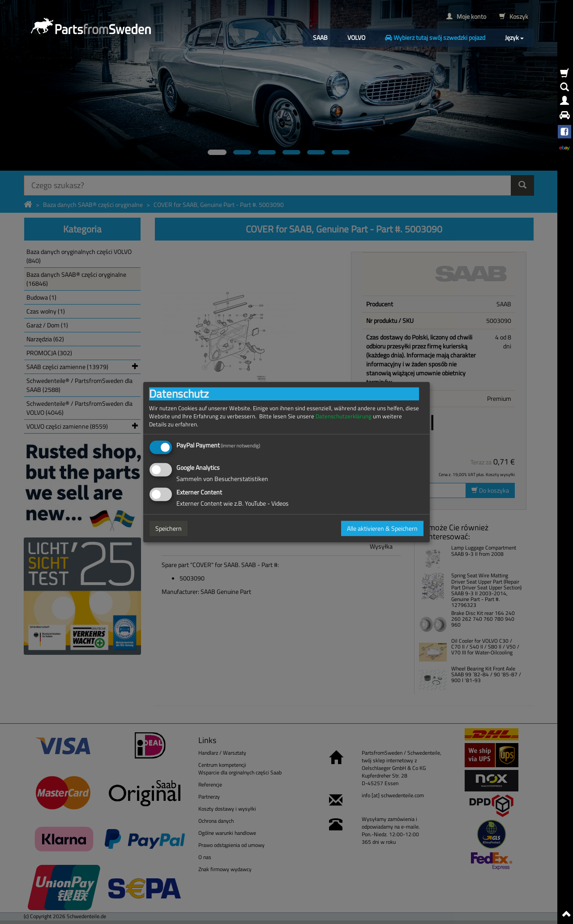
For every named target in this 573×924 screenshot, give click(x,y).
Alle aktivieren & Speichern (382, 528)
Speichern (169, 528)
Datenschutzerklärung (344, 416)
